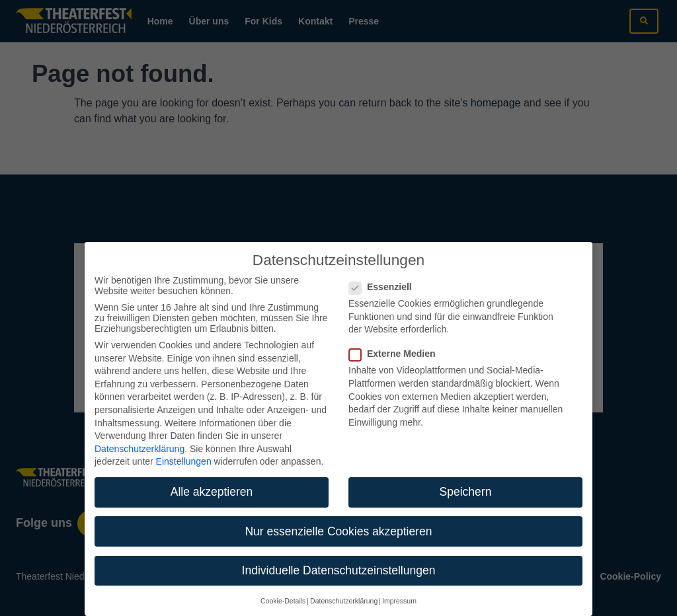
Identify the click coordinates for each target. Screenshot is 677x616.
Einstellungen (184, 449)
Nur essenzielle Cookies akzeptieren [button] (338, 518)
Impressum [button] (399, 588)
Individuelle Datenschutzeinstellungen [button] (339, 557)
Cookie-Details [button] (283, 588)
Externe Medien (396, 341)
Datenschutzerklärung (139, 436)
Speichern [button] (466, 479)
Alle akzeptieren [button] (212, 479)
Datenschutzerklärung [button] (344, 588)
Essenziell (384, 274)
